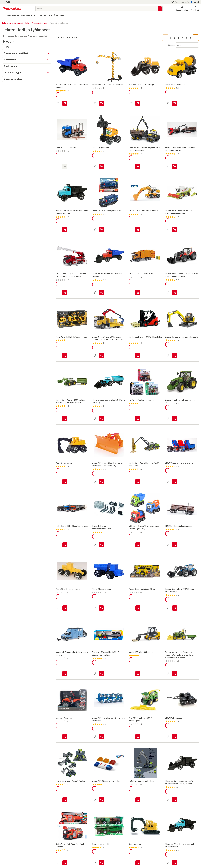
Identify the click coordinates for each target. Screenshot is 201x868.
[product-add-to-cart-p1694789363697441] (138, 774)
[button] (182, 9)
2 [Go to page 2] (174, 38)
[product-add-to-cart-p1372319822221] (175, 101)
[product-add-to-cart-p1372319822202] (138, 101)
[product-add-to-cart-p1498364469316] (175, 713)
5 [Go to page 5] (187, 38)
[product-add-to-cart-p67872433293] (138, 284)
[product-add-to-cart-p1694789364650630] (138, 588)
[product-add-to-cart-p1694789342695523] (175, 835)
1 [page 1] (170, 38)
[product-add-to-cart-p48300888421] (101, 101)
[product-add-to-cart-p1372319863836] (138, 162)
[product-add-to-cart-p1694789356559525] (65, 713)
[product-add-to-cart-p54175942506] (65, 406)
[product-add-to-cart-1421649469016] (175, 162)
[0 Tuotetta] (195, 9)
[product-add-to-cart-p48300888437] (138, 467)
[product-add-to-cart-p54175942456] (65, 652)
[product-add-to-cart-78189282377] (65, 588)
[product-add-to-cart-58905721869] (101, 588)
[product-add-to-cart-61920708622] (138, 835)
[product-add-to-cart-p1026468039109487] (175, 345)
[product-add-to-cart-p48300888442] (138, 652)
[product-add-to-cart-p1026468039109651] (101, 527)
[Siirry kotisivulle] (12, 9)
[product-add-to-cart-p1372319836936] (138, 345)
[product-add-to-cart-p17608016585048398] (65, 527)
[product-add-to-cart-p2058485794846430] (65, 101)
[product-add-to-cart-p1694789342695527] (101, 406)
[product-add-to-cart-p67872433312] (101, 345)
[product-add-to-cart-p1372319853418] (101, 467)
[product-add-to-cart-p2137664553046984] (101, 284)
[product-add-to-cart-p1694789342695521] (65, 223)
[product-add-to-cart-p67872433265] (65, 284)
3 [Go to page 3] (179, 38)
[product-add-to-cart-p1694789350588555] (65, 345)
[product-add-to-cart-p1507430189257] (101, 835)
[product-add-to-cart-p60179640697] (101, 223)
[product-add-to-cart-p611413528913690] (138, 406)
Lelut (27, 23)
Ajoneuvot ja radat (40, 23)
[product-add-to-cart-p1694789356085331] (138, 527)
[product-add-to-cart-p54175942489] (175, 588)
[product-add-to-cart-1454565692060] (101, 774)
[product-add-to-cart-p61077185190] (175, 774)
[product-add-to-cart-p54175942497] (175, 406)
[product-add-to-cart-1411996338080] (175, 284)
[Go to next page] (196, 38)
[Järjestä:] (187, 45)
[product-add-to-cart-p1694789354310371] (138, 713)
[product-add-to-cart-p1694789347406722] (65, 835)
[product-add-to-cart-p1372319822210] (101, 162)
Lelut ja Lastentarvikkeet (12, 23)
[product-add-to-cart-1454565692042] (138, 223)
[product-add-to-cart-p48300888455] (175, 652)
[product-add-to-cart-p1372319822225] (65, 467)
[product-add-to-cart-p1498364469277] (175, 527)
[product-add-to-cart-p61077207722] (65, 774)
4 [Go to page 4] (183, 38)
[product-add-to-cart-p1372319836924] (101, 713)
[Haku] (160, 9)
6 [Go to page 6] (191, 38)
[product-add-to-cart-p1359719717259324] (175, 467)
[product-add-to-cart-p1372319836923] (101, 652)
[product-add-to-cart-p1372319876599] (175, 223)
